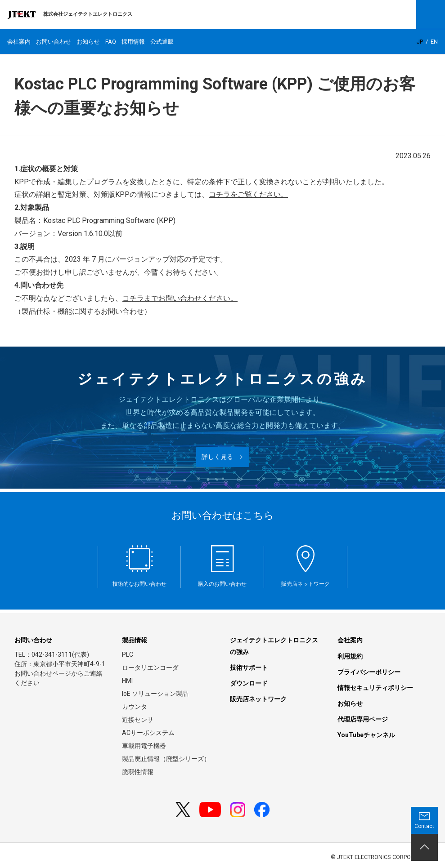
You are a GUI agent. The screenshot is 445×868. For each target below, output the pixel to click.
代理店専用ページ (363, 719)
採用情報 (133, 42)
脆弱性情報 (138, 772)
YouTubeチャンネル (366, 735)
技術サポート (249, 668)
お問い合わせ (54, 42)
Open (431, 14)
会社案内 (19, 42)
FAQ (111, 42)
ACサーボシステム (148, 733)
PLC (128, 654)
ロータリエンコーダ (150, 668)
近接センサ (138, 720)
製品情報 (135, 640)
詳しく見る (217, 457)
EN (434, 42)
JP (420, 42)
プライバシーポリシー (369, 672)
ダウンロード (249, 683)
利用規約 (350, 656)
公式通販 (162, 42)
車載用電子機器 (144, 746)
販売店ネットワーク (258, 699)
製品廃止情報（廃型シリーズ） (166, 759)
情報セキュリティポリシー (375, 688)
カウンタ (135, 707)
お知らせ (88, 42)
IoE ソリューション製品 (155, 694)
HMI (127, 681)
